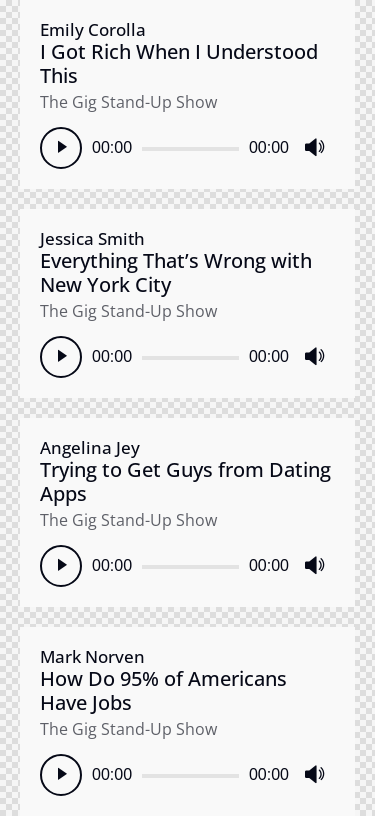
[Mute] (314, 148)
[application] (187, 148)
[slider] (190, 149)
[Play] (61, 148)
